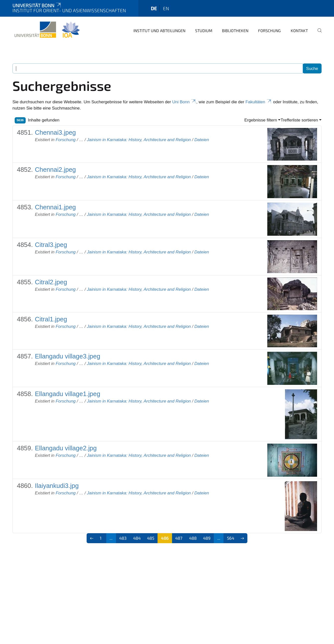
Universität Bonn (37, 5)
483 (123, 538)
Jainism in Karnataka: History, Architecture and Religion (139, 140)
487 (179, 538)
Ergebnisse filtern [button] (261, 120)
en (166, 8)
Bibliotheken (235, 30)
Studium (204, 30)
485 (151, 538)
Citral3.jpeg (51, 245)
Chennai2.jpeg (55, 170)
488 (193, 538)
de (154, 8)
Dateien (202, 140)
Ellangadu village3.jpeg (67, 356)
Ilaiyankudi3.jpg (57, 486)
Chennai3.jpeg (55, 132)
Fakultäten (259, 102)
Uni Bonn (184, 102)
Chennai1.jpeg (55, 207)
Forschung (269, 30)
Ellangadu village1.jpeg (67, 394)
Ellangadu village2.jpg (66, 448)
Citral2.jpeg (51, 282)
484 (137, 538)
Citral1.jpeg (51, 319)
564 (231, 538)
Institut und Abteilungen (159, 30)
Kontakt (299, 30)
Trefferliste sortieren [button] (299, 120)
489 (207, 538)
